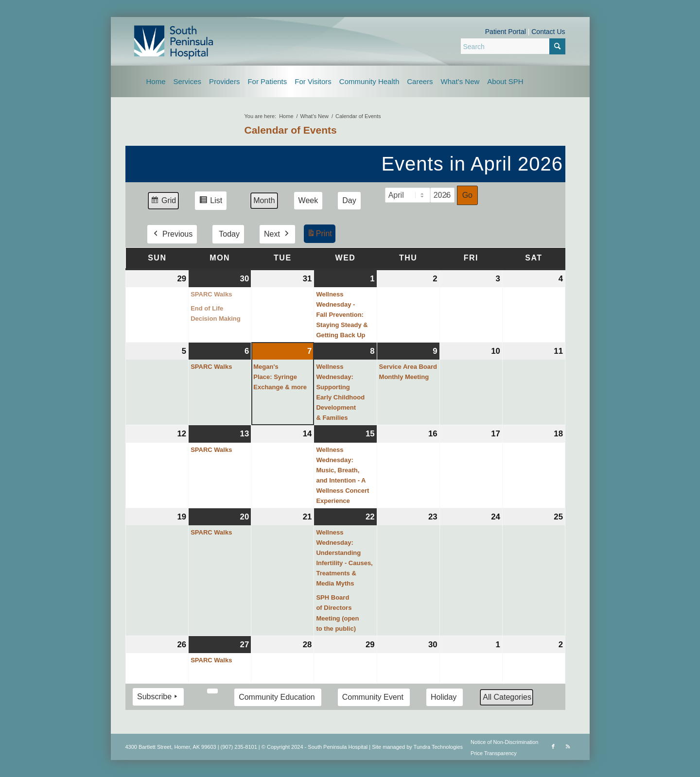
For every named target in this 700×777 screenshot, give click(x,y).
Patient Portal (506, 32)
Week (308, 200)
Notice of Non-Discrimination (504, 742)
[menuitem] (156, 81)
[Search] (513, 46)
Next (277, 234)
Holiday (443, 697)
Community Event (372, 697)
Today (229, 234)
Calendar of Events (291, 130)
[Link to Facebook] (553, 746)
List (210, 202)
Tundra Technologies (438, 747)
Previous (172, 234)
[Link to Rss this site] (568, 746)
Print (319, 235)
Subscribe (158, 696)
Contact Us (548, 32)
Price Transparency (494, 753)
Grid (163, 202)
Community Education (277, 697)
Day (349, 200)
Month (264, 200)
